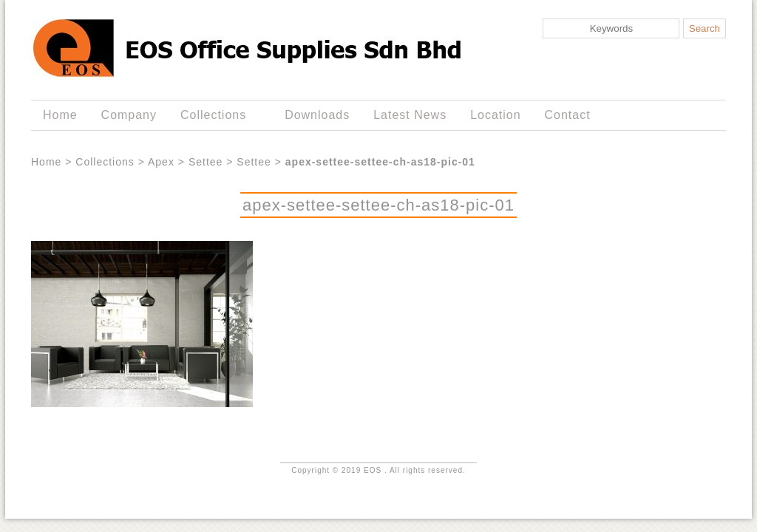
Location (495, 115)
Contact (568, 115)
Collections (216, 115)
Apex (161, 162)
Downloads (317, 115)
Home (60, 115)
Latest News (410, 115)
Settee (206, 162)
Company (129, 115)
